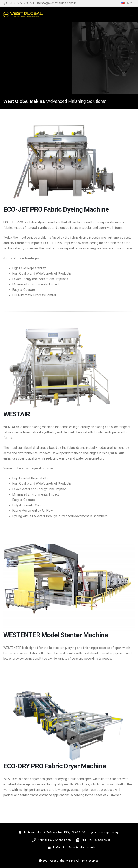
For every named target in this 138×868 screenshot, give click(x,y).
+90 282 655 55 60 (59, 840)
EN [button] (126, 3)
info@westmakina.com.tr (56, 3)
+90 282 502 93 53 (19, 3)
